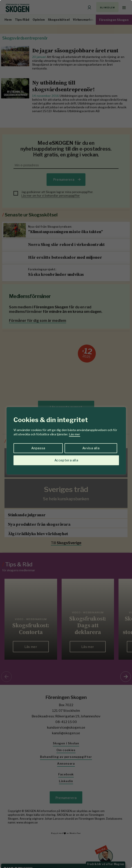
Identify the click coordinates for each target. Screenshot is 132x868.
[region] (66, 434)
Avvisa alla (91, 448)
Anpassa (38, 448)
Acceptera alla (66, 460)
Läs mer (75, 434)
